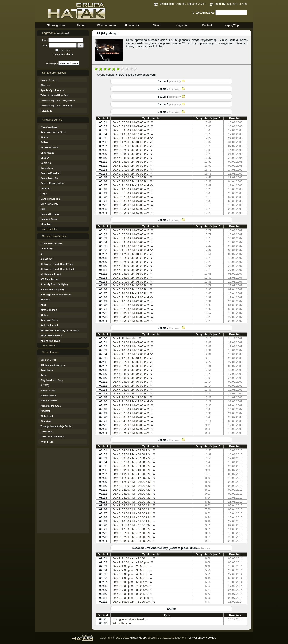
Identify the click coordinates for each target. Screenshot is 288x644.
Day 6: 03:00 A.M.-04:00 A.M (131, 313)
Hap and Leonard (50, 214)
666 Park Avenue (50, 279)
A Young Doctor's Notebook (56, 295)
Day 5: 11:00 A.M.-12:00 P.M (131, 138)
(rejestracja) (63, 33)
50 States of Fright (51, 274)
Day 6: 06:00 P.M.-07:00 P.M (131, 278)
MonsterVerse (48, 396)
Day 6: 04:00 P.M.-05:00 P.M (131, 270)
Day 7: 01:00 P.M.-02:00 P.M (131, 362)
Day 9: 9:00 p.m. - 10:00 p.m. (131, 598)
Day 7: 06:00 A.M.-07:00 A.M (131, 429)
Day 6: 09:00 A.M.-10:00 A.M (131, 242)
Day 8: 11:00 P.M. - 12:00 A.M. (132, 478)
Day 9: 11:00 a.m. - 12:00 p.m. (132, 558)
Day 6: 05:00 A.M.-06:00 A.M (131, 321)
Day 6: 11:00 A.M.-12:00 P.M (131, 250)
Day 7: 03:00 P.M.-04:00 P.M (131, 370)
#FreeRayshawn (49, 127)
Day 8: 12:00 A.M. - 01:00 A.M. (132, 482)
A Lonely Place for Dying (54, 284)
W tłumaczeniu (106, 25)
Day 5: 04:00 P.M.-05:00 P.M (131, 158)
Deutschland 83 (49, 178)
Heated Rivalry (49, 80)
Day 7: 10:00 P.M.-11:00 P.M (131, 397)
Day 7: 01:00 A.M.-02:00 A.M (131, 409)
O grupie (182, 25)
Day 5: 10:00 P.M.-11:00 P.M (131, 181)
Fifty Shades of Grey (52, 380)
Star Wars (46, 421)
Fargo (44, 194)
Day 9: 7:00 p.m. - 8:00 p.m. (130, 590)
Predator (45, 411)
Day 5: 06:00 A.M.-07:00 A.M (131, 213)
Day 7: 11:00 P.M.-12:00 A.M (131, 401)
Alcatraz (45, 300)
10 (135, 69)
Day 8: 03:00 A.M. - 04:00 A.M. (132, 494)
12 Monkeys (47, 248)
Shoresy (45, 85)
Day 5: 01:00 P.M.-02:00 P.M (131, 146)
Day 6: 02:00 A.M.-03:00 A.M (131, 309)
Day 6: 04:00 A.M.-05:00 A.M (131, 317)
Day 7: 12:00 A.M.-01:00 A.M (131, 405)
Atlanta (45, 137)
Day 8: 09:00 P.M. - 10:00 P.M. (132, 470)
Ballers (45, 142)
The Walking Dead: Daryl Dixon (58, 101)
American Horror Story (53, 132)
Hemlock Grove (49, 219)
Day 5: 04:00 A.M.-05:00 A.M (131, 205)
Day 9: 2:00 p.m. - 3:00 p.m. (130, 570)
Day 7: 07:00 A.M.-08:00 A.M (131, 433)
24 (42, 254)
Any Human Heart (50, 341)
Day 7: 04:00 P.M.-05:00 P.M (131, 374)
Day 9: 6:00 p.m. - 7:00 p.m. (130, 586)
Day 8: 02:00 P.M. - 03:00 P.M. (132, 537)
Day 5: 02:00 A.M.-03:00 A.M (131, 197)
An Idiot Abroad (49, 325)
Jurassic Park (48, 391)
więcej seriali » (50, 229)
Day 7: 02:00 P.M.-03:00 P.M (131, 366)
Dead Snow (47, 370)
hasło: (45, 45)
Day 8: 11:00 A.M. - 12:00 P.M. (132, 525)
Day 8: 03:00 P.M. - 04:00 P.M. (132, 541)
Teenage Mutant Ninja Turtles (57, 426)
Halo (43, 209)
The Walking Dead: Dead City (57, 106)
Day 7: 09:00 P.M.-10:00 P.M (131, 394)
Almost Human (49, 310)
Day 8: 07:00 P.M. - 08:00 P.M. (132, 462)
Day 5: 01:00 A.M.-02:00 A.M (131, 193)
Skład (157, 25)
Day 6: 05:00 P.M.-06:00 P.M (131, 274)
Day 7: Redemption (125, 338)
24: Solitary (120, 623)
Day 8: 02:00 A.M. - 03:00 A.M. (132, 490)
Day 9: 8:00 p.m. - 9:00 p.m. (130, 594)
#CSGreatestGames (52, 243)
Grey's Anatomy (49, 204)
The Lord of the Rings (53, 436)
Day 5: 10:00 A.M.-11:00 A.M (131, 134)
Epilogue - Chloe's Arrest (128, 619)
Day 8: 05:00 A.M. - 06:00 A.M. (132, 502)
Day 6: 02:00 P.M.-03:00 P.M (131, 262)
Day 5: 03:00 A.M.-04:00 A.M (131, 201)
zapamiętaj (65, 51)
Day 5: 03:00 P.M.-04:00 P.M (131, 154)
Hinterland (46, 224)
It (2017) (45, 385)
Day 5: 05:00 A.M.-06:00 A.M (131, 209)
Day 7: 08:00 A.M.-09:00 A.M (131, 342)
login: (45, 40)
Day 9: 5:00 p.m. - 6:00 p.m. (130, 582)
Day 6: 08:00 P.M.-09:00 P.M (131, 285)
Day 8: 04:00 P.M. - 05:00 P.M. (132, 450)
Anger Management (51, 335)
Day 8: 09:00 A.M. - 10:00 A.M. (132, 517)
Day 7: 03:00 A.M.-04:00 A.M (131, 417)
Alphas (45, 315)
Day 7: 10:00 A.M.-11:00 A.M (131, 350)
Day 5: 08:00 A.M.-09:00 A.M (131, 126)
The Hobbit (47, 431)
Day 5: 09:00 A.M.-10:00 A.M (131, 130)
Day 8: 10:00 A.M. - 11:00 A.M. (132, 521)
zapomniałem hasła (63, 54)
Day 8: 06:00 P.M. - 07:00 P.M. (132, 458)
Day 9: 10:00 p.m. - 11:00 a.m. (132, 602)
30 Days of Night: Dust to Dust (57, 269)
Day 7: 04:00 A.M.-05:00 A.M (131, 421)
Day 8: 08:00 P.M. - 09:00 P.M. (132, 466)
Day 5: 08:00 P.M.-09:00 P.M (131, 174)
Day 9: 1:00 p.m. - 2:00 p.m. (130, 566)
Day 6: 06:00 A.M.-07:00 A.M (131, 230)
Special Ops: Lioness (52, 90)
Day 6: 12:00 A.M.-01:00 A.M (131, 301)
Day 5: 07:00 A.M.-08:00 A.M (131, 122)
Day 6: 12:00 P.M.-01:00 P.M (131, 254)
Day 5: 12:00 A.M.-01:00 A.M (131, 189)
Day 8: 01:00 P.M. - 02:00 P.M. (132, 533)
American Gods (49, 320)
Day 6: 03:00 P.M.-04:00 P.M (131, 266)
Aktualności (131, 25)
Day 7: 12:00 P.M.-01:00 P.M (131, 358)
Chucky (45, 158)
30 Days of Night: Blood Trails (57, 264)
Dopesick (46, 188)
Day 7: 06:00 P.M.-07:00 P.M (131, 382)
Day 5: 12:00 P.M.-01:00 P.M (131, 142)
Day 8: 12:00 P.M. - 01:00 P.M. (132, 529)
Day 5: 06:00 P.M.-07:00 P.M (131, 166)
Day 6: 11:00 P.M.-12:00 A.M (131, 297)
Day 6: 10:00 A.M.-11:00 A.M (131, 246)
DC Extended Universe (53, 365)
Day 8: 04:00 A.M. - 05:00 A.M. (132, 498)
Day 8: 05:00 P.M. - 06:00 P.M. (132, 454)
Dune (44, 375)
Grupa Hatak (138, 638)
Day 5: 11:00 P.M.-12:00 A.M (131, 185)
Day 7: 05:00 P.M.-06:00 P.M (131, 378)
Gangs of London (50, 199)
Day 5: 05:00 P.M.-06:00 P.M (131, 162)
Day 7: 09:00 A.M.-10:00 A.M (131, 346)
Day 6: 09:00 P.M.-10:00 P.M (131, 289)
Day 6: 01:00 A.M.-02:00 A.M (131, 305)
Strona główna (56, 25)
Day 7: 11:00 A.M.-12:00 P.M (131, 354)
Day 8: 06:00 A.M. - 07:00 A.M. (132, 505)
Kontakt (207, 25)
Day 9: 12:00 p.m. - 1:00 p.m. (131, 562)
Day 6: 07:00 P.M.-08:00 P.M (131, 282)
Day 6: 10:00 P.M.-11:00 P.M (131, 293)
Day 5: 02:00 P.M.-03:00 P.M (131, 150)
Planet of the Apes (51, 406)
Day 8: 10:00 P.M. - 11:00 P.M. (132, 474)
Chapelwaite (47, 153)
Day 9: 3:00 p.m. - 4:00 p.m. (130, 574)
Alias (43, 305)
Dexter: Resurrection (52, 183)
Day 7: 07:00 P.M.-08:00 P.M (131, 386)
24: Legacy (47, 259)
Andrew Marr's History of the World (60, 330)
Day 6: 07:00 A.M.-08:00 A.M (131, 234)
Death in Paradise (50, 173)
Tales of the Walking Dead (55, 95)
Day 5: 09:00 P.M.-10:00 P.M (131, 177)
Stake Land (47, 416)
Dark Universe (48, 360)
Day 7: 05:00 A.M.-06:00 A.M (131, 425)
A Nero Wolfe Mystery (53, 290)
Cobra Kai (46, 163)
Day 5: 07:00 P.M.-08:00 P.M (131, 170)
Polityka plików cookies (201, 638)
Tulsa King (47, 111)
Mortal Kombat (49, 401)
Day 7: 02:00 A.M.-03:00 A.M (131, 413)
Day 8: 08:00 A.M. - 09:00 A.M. (132, 513)
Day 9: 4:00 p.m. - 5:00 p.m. (130, 578)
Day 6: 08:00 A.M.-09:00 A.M (131, 238)
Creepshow (47, 168)
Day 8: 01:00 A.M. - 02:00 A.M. (132, 486)
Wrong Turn (47, 442)
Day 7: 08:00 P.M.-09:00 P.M (131, 390)
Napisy (81, 25)
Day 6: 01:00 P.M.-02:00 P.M (131, 258)
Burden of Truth (49, 147)
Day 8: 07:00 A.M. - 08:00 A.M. (132, 509)
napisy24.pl (232, 25)
